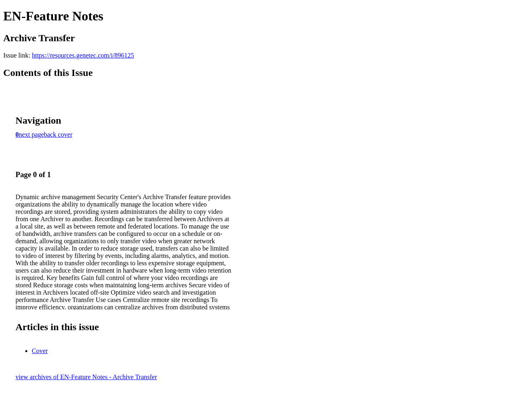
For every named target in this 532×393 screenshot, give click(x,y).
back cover (58, 134)
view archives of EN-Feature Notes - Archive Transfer (86, 377)
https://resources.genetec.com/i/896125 (83, 55)
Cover (40, 351)
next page (31, 134)
